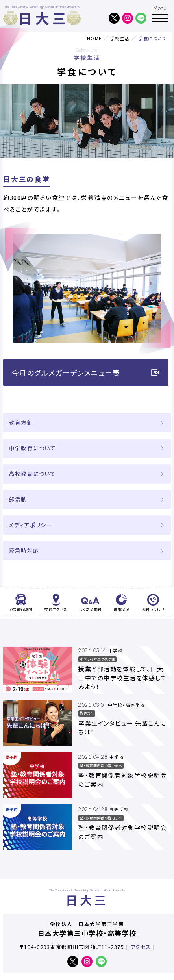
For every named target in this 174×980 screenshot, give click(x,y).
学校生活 (120, 38)
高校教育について (32, 474)
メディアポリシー (31, 525)
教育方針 (21, 422)
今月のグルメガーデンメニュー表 (86, 372)
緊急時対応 (24, 550)
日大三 (44, 18)
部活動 (18, 499)
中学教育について (32, 448)
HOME (94, 38)
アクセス (141, 947)
